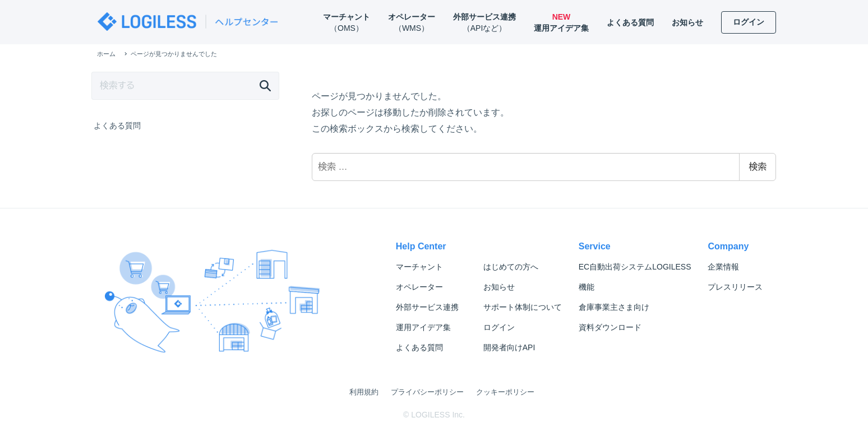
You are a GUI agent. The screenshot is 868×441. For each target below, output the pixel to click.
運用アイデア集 (423, 327)
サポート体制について (523, 307)
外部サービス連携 (427, 307)
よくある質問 (117, 126)
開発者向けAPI (509, 347)
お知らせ (499, 287)
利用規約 (364, 392)
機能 (587, 287)
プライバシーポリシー (427, 392)
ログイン (499, 327)
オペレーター (419, 287)
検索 (758, 167)
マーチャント (419, 267)
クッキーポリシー (505, 392)
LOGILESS (635, 267)
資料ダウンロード (610, 327)
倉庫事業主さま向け (614, 307)
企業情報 (723, 267)
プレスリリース (735, 287)
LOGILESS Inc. (438, 415)
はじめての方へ (511, 267)
